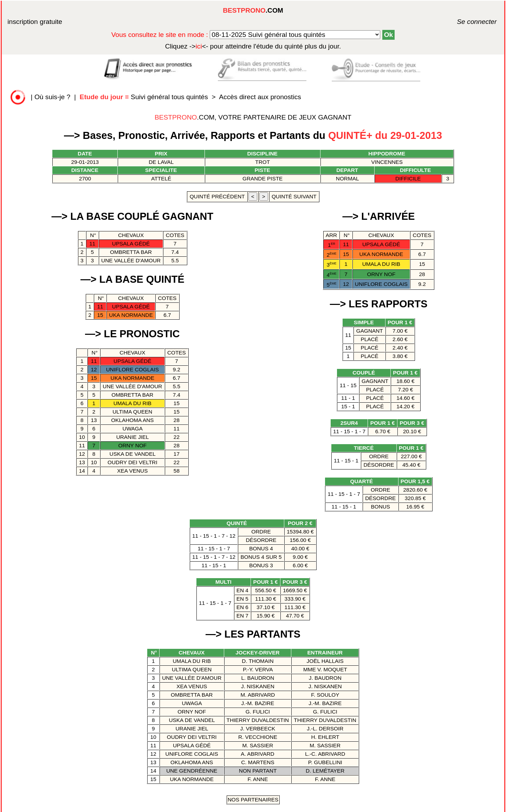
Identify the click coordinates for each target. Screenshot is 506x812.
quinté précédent (217, 196)
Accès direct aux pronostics (260, 97)
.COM (253, 10)
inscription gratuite (35, 22)
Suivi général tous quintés (145, 97)
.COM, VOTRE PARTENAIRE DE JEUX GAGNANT (253, 117)
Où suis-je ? (52, 97)
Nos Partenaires (253, 800)
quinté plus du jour (253, 46)
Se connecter (466, 22)
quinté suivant (294, 196)
